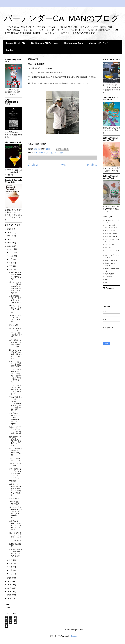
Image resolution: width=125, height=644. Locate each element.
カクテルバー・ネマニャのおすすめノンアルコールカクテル (15, 525)
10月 (12, 256)
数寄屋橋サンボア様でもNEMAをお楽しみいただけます (15, 441)
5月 (11, 560)
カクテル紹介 (110, 244)
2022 (10, 243)
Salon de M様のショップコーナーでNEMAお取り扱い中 (15, 430)
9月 (11, 259)
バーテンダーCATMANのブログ (62, 18)
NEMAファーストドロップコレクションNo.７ (15, 319)
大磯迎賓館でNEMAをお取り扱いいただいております (15, 299)
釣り (107, 280)
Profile (9, 50)
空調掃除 (12, 481)
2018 (10, 585)
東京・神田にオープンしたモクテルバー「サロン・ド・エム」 (15, 473)
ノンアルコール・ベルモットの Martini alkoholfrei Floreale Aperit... (15, 418)
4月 (11, 563)
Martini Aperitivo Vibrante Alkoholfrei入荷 (15, 452)
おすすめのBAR (111, 233)
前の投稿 (92, 165)
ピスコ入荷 (13, 325)
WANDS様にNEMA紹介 (14, 503)
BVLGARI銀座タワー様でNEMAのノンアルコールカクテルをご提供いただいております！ (15, 403)
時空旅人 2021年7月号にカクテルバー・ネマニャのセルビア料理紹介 (15, 490)
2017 (10, 588)
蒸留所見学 (109, 274)
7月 (11, 266)
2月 (11, 570)
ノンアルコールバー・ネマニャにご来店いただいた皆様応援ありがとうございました (15, 376)
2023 (10, 239)
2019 (10, 581)
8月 (11, 263)
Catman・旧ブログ (99, 43)
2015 (10, 595)
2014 (10, 598)
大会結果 (108, 277)
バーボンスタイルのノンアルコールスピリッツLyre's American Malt (15, 512)
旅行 (107, 282)
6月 (11, 269)
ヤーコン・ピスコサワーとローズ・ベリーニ (15, 309)
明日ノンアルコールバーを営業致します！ (15, 535)
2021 (10, 246)
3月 (11, 567)
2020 (10, 578)
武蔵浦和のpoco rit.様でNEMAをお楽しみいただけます (15, 553)
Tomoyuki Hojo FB (15, 43)
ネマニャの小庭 (15, 541)
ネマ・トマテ (14, 498)
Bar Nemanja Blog (74, 43)
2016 (10, 592)
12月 (12, 249)
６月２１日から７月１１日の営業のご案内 (15, 364)
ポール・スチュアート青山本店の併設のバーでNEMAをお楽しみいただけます (15, 287)
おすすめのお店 (111, 236)
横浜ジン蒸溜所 (111, 260)
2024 (10, 236)
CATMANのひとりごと (43, 153)
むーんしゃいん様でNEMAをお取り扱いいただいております (15, 354)
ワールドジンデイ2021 (15, 465)
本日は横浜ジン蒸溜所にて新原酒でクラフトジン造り (15, 343)
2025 (10, 232)
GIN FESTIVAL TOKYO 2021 (15, 459)
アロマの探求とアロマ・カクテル (112, 226)
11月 (12, 253)
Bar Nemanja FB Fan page (44, 43)
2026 (10, 229)
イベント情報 (58, 153)
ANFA (9, 608)
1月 (11, 574)
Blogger (74, 636)
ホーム (62, 165)
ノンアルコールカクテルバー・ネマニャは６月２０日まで (15, 390)
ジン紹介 (108, 247)
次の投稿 (33, 165)
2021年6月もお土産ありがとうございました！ (15, 276)
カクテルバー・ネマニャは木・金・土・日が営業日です (15, 333)
